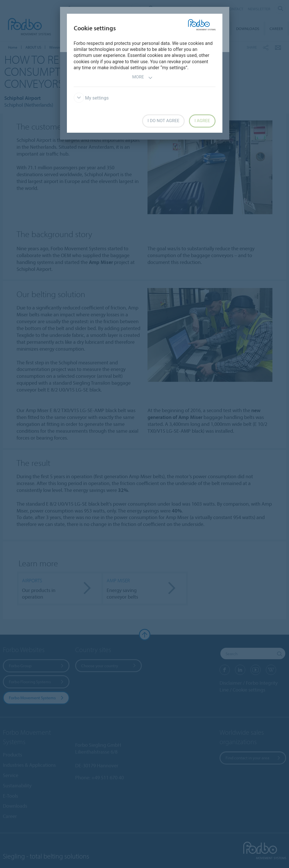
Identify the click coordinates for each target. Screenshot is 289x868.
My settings (91, 98)
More (142, 78)
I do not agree (163, 121)
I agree (202, 121)
